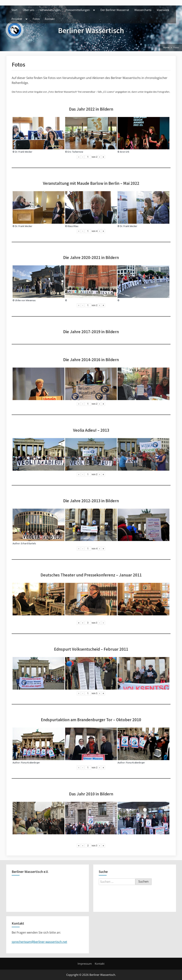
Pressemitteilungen (78, 10)
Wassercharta (143, 10)
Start (14, 10)
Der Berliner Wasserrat (115, 10)
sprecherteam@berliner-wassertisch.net (39, 942)
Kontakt (50, 19)
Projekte (17, 19)
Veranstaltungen (50, 10)
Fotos (36, 19)
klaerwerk (163, 10)
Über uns (29, 10)
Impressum (85, 964)
